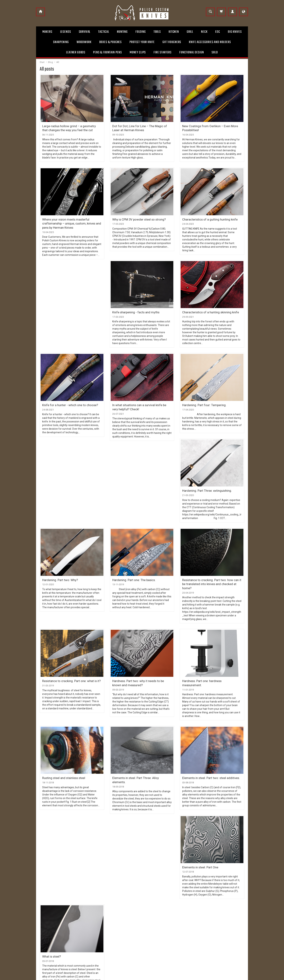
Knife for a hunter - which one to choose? (68, 402)
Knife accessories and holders (210, 42)
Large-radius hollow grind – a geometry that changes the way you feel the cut (69, 127)
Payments (96, 922)
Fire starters (163, 52)
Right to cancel (99, 928)
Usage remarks (153, 922)
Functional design (192, 52)
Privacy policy (98, 933)
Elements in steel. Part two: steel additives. (208, 763)
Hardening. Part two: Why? (58, 575)
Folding (141, 32)
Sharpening (61, 42)
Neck (204, 32)
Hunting (122, 32)
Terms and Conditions (103, 910)
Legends (66, 32)
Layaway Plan (153, 933)
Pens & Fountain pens (107, 52)
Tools (157, 32)
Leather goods (76, 52)
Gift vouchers (152, 928)
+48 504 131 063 (48, 937)
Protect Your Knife (142, 42)
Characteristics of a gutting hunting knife (207, 217)
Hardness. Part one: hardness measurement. (209, 670)
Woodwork (84, 42)
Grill (190, 32)
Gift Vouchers (172, 42)
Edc (218, 32)
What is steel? (121, 851)
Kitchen (174, 32)
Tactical (104, 32)
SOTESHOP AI (242, 976)
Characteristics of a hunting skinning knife (207, 310)
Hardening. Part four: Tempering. (202, 402)
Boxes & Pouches (111, 42)
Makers (47, 32)
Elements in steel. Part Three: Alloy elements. (140, 763)
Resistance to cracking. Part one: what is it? (69, 670)
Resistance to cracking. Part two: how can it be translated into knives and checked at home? (211, 577)
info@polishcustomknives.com (56, 943)
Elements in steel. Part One (59, 851)
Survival (85, 32)
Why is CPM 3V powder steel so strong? (137, 217)
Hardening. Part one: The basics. (132, 575)
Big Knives (235, 32)
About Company (154, 910)
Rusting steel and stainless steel (62, 763)
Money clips (138, 52)
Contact (149, 916)
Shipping (95, 916)
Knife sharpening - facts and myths (134, 310)
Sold (215, 52)
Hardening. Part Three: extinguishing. (204, 486)
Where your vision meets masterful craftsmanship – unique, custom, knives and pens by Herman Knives (69, 221)
